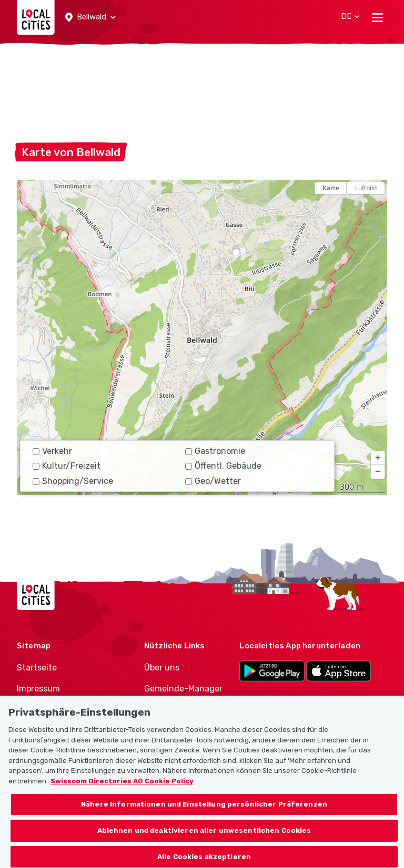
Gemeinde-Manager (183, 689)
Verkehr (52, 451)
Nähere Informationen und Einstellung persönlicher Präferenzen (204, 812)
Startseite (37, 668)
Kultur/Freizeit (67, 466)
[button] (90, 17)
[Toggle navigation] (377, 17)
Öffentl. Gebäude (223, 466)
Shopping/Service (73, 481)
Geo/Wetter (213, 481)
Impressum (38, 689)
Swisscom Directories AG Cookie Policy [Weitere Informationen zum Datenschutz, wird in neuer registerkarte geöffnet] (122, 788)
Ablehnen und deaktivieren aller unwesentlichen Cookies (204, 837)
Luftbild (366, 188)
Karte (331, 188)
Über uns (162, 668)
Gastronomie (215, 451)
